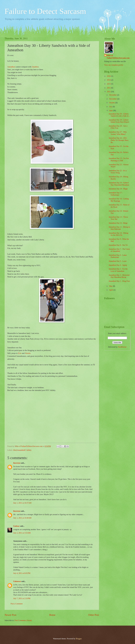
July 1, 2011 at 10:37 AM (22, 503)
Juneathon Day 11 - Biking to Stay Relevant (119, 228)
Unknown (17, 581)
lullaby (29, 450)
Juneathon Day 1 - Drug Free (119, 281)
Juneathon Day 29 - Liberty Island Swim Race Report (119, 121)
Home (52, 615)
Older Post (94, 615)
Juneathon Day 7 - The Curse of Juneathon (119, 250)
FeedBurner (122, 347)
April (111, 290)
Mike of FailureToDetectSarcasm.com (118, 57)
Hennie (28, 353)
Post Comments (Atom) (23, 620)
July (111, 107)
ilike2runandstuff (19, 450)
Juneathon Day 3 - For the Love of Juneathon (118, 270)
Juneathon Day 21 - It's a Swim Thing (118, 172)
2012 (109, 88)
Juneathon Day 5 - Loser (118, 261)
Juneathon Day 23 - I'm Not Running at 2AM (119, 160)
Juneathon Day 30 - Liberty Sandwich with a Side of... (119, 115)
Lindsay (16, 526)
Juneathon (11, 67)
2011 (109, 92)
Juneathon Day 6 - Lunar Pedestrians (118, 256)
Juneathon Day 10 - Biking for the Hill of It (118, 234)
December (113, 95)
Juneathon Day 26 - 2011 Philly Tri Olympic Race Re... (118, 140)
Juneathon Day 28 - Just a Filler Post (118, 127)
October (112, 103)
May (111, 286)
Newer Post (10, 615)
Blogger (79, 639)
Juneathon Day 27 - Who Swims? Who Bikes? (118, 133)
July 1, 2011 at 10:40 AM (22, 518)
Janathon (35, 67)
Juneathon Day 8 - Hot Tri (118, 245)
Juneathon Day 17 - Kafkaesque (116, 194)
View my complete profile (114, 65)
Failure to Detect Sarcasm (45, 11)
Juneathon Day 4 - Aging (118, 265)
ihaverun (17, 463)
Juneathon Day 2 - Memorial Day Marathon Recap (119, 276)
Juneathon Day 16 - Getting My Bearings (119, 200)
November (113, 99)
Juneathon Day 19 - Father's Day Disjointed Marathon (119, 184)
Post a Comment (17, 604)
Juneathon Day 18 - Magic (118, 189)
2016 (109, 76)
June (111, 111)
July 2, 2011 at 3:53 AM (22, 533)
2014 (109, 80)
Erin (20, 353)
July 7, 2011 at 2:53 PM (22, 598)
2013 (109, 84)
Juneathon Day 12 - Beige (118, 223)
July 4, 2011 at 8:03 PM (22, 573)
